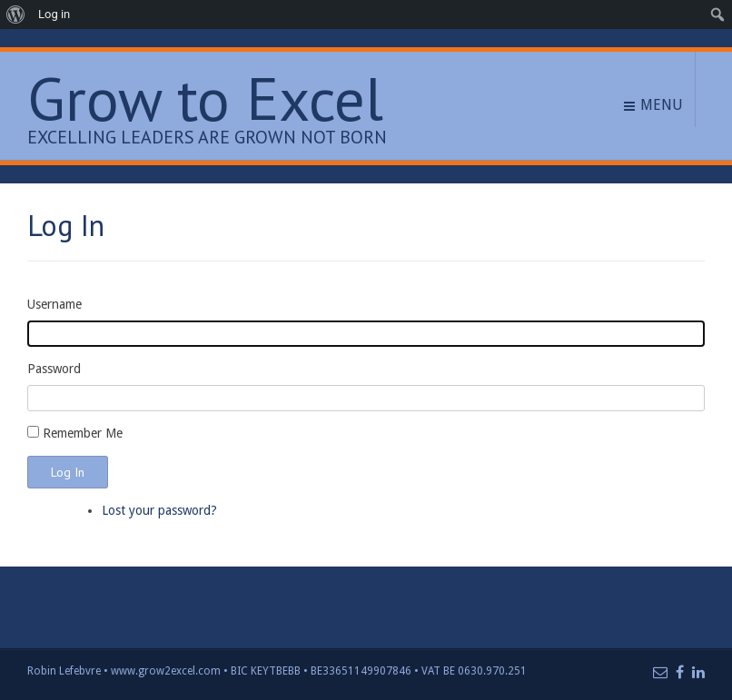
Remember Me (83, 433)
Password (54, 369)
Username (54, 304)
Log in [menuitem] (54, 14)
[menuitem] (16, 15)
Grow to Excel (205, 99)
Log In (68, 472)
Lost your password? (159, 510)
